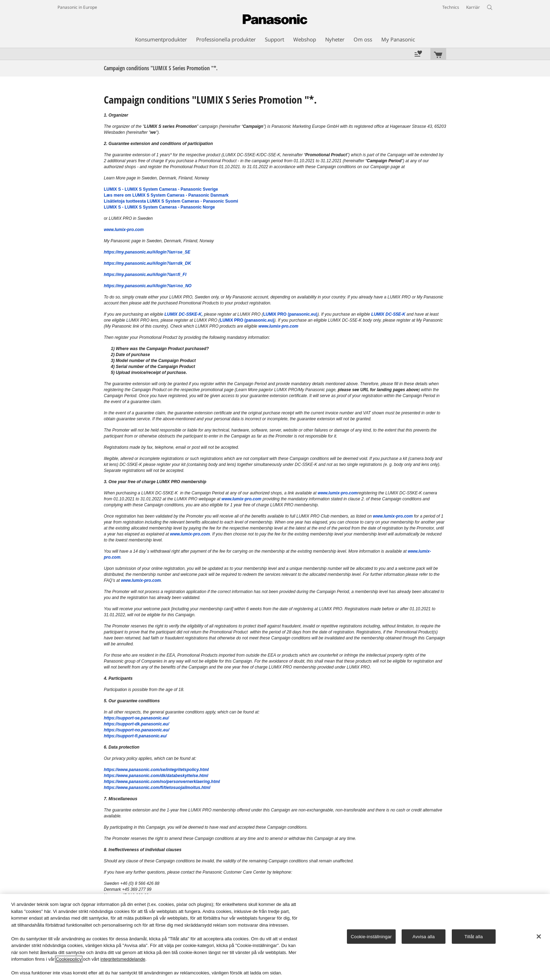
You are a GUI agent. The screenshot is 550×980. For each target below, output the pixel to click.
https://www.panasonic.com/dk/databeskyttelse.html (156, 776)
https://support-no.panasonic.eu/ (137, 730)
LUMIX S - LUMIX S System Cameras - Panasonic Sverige (161, 189)
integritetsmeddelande (123, 959)
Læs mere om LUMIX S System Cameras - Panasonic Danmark (166, 195)
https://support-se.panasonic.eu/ (136, 718)
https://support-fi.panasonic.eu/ (135, 736)
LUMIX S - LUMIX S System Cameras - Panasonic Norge (159, 207)
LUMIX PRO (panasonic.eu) (290, 314)
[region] (275, 937)
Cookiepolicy (69, 959)
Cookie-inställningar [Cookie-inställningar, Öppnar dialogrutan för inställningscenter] (371, 936)
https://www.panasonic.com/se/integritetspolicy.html (156, 770)
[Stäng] (539, 936)
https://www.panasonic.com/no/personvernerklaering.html (162, 782)
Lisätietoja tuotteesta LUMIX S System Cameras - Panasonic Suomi (171, 201)
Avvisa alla (424, 936)
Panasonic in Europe (77, 7)
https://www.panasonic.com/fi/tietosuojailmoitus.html (157, 788)
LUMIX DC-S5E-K (388, 314)
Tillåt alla (474, 936)
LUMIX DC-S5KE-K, (184, 314)
